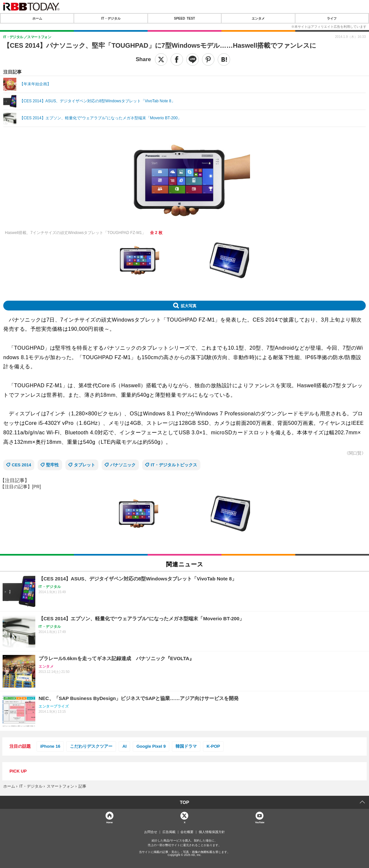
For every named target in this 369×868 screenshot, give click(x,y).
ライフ (332, 18)
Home (109, 822)
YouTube (260, 822)
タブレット (84, 465)
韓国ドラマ (186, 746)
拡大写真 (189, 306)
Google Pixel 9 (151, 746)
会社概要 (187, 832)
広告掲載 (169, 832)
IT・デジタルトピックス (174, 465)
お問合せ (151, 832)
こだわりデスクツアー (91, 746)
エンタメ (258, 18)
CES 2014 (21, 465)
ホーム (37, 18)
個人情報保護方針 (212, 832)
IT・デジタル (111, 18)
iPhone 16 (50, 746)
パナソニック (123, 465)
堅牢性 (52, 465)
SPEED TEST (184, 18)
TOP (184, 802)
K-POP (213, 746)
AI (124, 746)
